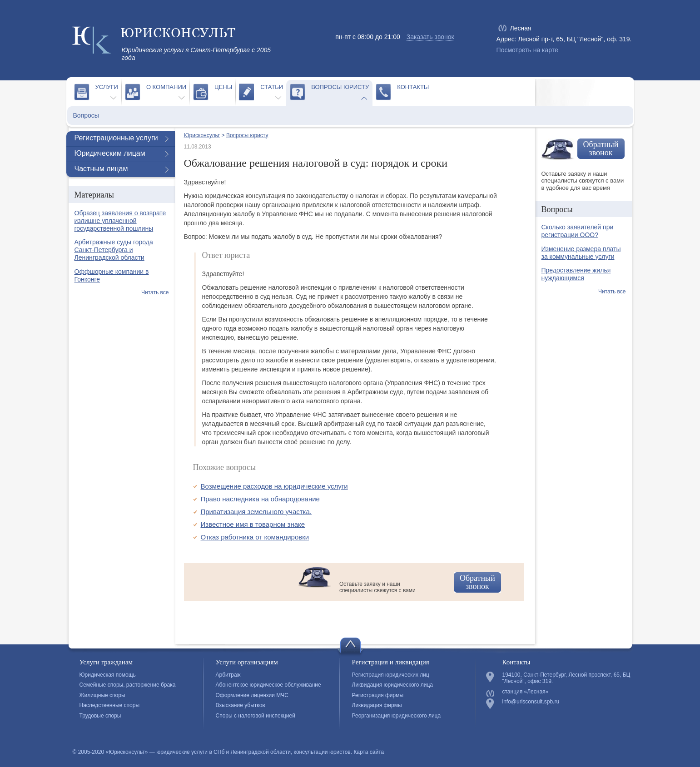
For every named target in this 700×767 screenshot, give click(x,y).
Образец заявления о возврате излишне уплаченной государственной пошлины (120, 221)
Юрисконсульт (202, 135)
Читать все (155, 292)
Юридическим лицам (110, 153)
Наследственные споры (110, 705)
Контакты (413, 87)
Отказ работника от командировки (255, 537)
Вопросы (86, 115)
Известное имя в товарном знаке (253, 524)
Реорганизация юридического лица (397, 716)
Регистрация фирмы (378, 695)
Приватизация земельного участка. (256, 512)
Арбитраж (228, 675)
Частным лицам (101, 169)
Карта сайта (369, 752)
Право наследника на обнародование (260, 499)
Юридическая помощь (108, 675)
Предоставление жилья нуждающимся (576, 274)
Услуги (107, 87)
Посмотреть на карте (527, 50)
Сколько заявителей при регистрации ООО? (578, 231)
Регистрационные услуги (116, 138)
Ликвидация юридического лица (392, 685)
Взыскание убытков (241, 705)
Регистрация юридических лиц (391, 675)
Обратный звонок (477, 582)
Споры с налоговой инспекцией (256, 716)
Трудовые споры (100, 716)
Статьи (272, 87)
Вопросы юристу (340, 87)
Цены (223, 87)
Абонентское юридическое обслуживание (268, 685)
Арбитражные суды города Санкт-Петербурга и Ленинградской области (114, 250)
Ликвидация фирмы (377, 705)
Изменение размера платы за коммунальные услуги (581, 253)
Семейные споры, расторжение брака (128, 685)
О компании (166, 87)
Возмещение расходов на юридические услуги (274, 486)
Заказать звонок (430, 37)
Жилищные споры (102, 695)
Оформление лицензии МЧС (252, 695)
